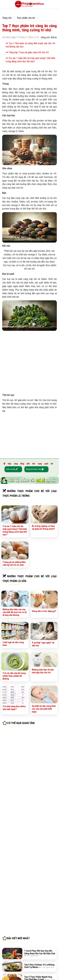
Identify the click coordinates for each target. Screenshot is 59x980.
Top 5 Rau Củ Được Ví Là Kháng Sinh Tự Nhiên (39, 966)
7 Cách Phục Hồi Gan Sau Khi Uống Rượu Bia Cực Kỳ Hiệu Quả (40, 952)
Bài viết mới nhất (18, 938)
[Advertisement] (29, 361)
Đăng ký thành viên (35, 469)
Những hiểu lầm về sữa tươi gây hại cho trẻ (43, 671)
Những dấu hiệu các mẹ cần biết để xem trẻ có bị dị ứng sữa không (15, 612)
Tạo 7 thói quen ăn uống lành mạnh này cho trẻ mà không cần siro (30, 45)
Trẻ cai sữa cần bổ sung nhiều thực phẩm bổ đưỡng (14, 676)
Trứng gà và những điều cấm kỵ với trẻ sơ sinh (14, 564)
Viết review (12, 469)
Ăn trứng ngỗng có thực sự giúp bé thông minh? (43, 527)
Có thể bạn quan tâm (21, 723)
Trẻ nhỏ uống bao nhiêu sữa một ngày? (14, 708)
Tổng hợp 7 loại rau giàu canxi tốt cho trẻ (27, 52)
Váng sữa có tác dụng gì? (44, 611)
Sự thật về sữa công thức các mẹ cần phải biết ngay (44, 709)
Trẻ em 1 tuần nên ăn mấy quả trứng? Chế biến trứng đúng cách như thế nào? (30, 60)
